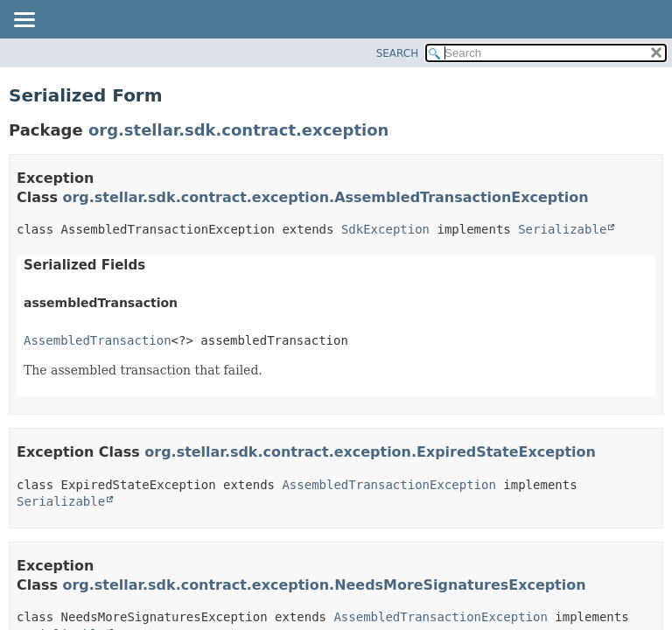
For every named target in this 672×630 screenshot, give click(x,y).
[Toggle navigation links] (24, 21)
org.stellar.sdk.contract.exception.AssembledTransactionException (326, 197)
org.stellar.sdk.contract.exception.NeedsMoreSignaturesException (325, 585)
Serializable (562, 229)
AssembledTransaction (98, 340)
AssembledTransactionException (388, 485)
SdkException (385, 229)
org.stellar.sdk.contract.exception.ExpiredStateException (370, 452)
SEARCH (398, 53)
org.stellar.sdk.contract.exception (238, 130)
